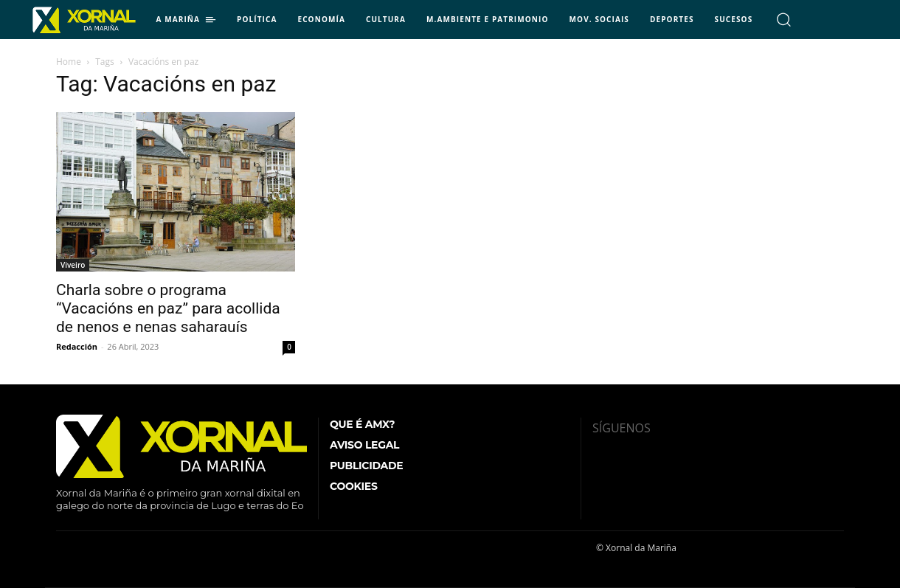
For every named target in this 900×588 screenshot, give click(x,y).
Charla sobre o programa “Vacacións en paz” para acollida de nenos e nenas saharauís (168, 308)
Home (69, 62)
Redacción (77, 346)
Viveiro (73, 265)
